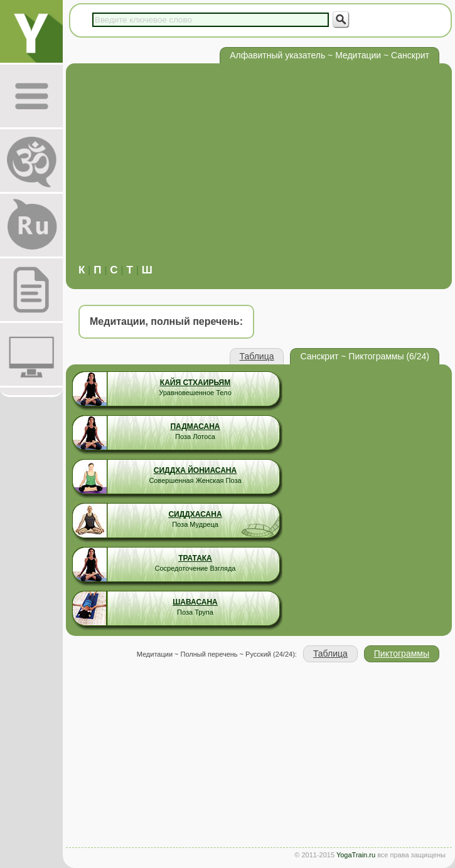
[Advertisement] (259, 170)
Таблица (257, 356)
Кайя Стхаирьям (195, 383)
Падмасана (195, 426)
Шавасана (195, 602)
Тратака (195, 558)
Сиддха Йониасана (195, 470)
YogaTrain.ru (356, 855)
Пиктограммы (402, 654)
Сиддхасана (195, 514)
